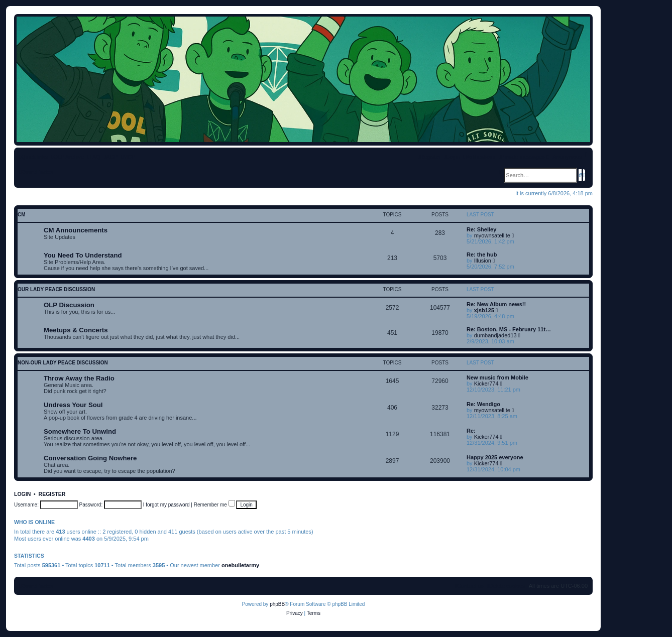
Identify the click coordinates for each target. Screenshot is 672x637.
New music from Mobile (497, 377)
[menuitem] (94, 157)
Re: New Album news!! (496, 304)
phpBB (277, 604)
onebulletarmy (240, 565)
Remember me (214, 505)
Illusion (483, 261)
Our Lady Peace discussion (56, 289)
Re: (471, 431)
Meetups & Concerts (76, 330)
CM (22, 215)
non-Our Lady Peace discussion (63, 363)
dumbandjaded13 (495, 335)
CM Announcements (76, 230)
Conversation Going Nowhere (90, 458)
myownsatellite (492, 235)
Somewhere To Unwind (80, 431)
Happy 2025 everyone (495, 457)
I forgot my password (166, 505)
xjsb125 (484, 310)
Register (52, 494)
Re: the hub (482, 254)
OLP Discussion (69, 305)
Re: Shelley (481, 229)
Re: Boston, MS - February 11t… (509, 329)
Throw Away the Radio (79, 378)
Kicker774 (486, 384)
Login (22, 494)
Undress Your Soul (73, 405)
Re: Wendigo (483, 404)
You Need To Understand (83, 255)
